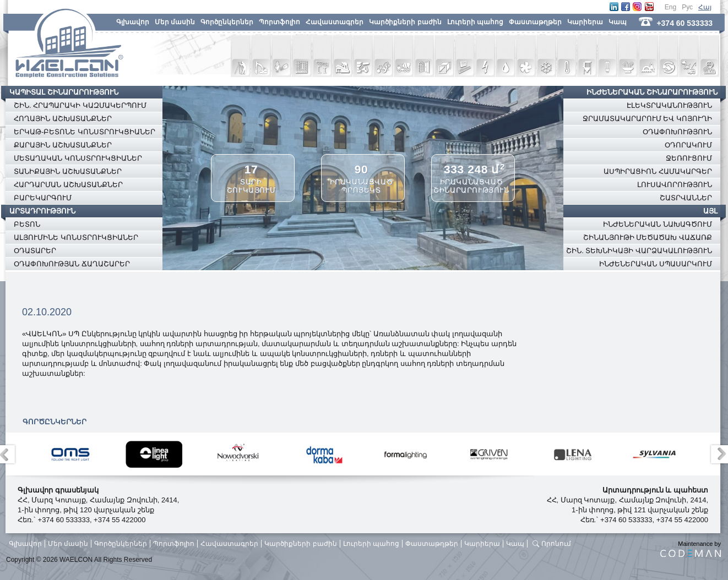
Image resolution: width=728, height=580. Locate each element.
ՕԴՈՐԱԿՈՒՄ (688, 145)
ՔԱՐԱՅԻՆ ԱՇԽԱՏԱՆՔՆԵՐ (63, 145)
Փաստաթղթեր (535, 22)
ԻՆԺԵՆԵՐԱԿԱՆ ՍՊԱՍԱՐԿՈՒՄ (656, 264)
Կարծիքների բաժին (405, 22)
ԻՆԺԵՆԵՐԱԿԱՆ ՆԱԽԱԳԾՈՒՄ (658, 224)
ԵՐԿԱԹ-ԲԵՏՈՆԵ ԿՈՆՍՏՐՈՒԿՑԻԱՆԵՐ (85, 132)
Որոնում (556, 544)
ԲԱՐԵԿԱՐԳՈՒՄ (43, 198)
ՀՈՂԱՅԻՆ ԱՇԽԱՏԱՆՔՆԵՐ (63, 119)
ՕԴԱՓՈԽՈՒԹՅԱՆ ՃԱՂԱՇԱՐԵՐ (72, 264)
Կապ (618, 22)
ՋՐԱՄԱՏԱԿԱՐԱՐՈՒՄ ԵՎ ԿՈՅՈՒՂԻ (647, 119)
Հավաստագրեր (335, 22)
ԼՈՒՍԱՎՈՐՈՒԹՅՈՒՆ (675, 185)
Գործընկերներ (227, 22)
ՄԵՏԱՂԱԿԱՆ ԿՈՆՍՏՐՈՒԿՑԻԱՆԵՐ (78, 158)
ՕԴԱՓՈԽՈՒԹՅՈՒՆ (677, 132)
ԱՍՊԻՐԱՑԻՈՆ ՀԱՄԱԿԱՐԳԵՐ (658, 171)
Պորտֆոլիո (279, 22)
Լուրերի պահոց (475, 22)
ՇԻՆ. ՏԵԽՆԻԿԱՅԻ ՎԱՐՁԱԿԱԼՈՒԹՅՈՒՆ (639, 251)
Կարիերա (585, 22)
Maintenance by (691, 549)
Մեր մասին (175, 22)
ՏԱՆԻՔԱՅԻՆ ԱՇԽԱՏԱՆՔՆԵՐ (68, 171)
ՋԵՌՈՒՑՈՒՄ (689, 158)
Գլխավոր (133, 22)
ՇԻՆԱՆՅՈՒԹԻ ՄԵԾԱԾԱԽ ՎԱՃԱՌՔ (648, 237)
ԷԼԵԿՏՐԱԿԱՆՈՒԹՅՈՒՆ (669, 105)
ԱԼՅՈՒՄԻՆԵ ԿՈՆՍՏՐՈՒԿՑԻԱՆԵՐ (76, 237)
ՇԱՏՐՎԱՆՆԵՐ (686, 198)
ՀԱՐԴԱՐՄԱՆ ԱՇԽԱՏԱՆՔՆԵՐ (68, 185)
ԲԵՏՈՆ (27, 224)
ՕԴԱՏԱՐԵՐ (35, 251)
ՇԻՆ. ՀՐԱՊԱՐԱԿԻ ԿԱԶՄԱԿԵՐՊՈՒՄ (80, 105)
